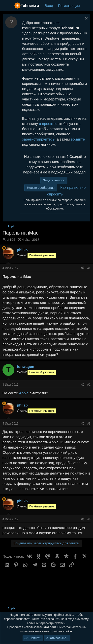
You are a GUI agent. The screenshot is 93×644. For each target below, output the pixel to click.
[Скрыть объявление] (86, 19)
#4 (89, 519)
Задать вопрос (54, 180)
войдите (78, 139)
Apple (24, 393)
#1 (89, 268)
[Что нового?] (87, 6)
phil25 (11, 240)
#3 (89, 424)
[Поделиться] (82, 268)
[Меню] (7, 6)
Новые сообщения (41, 188)
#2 (89, 385)
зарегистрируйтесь (38, 139)
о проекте (47, 124)
